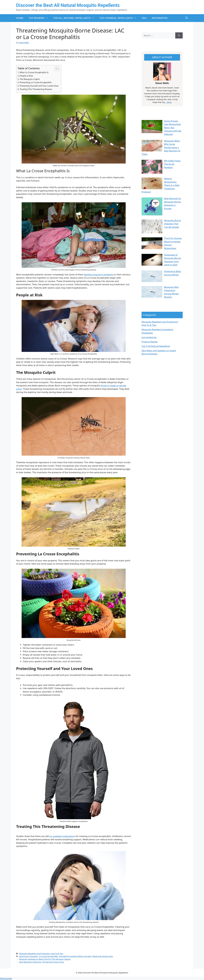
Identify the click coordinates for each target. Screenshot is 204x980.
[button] (187, 18)
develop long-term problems (99, 274)
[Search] (179, 35)
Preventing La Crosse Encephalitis (36, 82)
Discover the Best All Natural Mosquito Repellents (68, 5)
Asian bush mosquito (28, 956)
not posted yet (149, 337)
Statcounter (6, 978)
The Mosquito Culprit (30, 79)
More (169, 102)
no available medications (62, 836)
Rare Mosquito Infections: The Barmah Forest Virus (42, 962)
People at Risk (26, 76)
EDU (144, 18)
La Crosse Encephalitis (48, 956)
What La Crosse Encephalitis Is (34, 72)
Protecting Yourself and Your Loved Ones (39, 86)
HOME (20, 18)
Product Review (149, 342)
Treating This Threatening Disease (36, 89)
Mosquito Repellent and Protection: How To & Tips (41, 954)
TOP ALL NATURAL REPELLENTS (75, 18)
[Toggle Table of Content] (56, 69)
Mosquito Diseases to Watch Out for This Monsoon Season (45, 959)
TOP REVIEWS (40, 18)
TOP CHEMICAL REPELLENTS (119, 18)
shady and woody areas (102, 956)
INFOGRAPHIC (160, 18)
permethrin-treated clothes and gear (75, 956)
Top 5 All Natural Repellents (156, 346)
